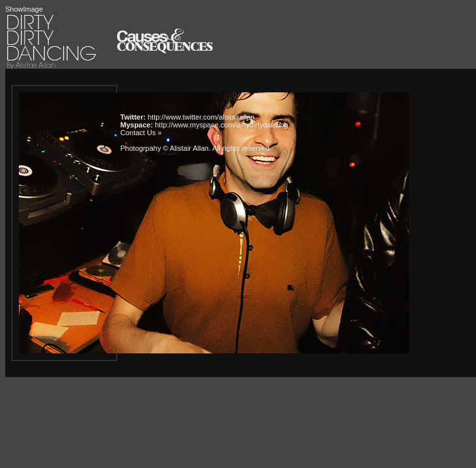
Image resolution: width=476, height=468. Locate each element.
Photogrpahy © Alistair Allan (165, 148)
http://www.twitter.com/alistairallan (201, 117)
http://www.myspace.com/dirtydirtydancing (221, 125)
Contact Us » (141, 133)
